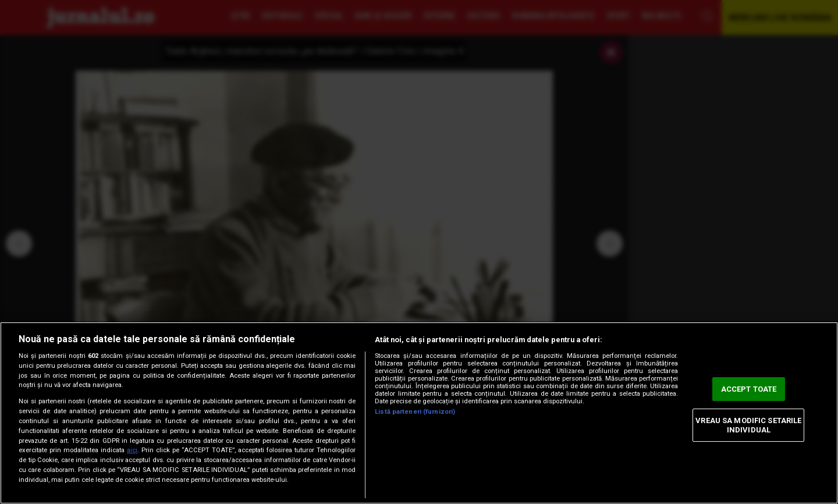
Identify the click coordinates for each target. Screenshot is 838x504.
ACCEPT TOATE (749, 389)
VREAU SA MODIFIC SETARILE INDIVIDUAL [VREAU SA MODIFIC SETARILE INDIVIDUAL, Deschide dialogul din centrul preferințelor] (748, 425)
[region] (419, 413)
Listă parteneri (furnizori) (415, 412)
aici (132, 450)
